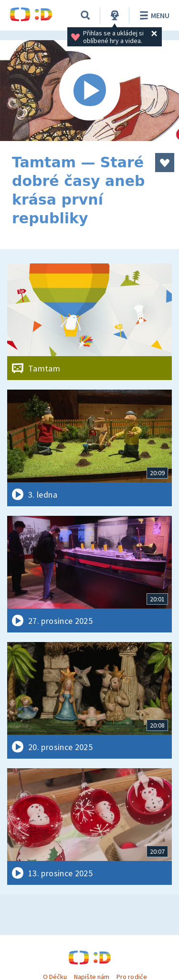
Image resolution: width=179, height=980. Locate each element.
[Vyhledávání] (85, 15)
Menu (153, 15)
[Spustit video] (89, 91)
